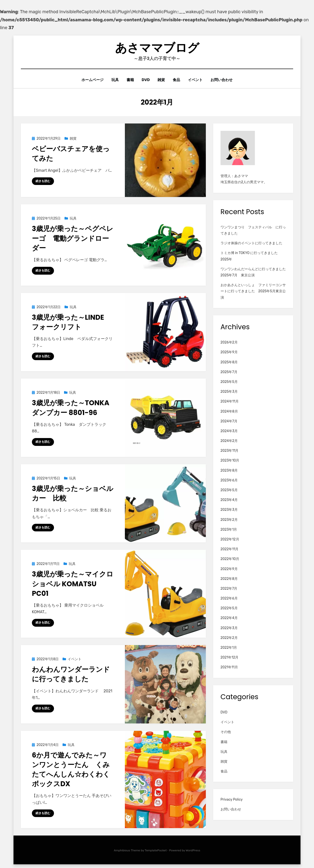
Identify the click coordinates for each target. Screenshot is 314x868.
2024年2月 (229, 441)
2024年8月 (229, 411)
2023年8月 (229, 470)
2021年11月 (229, 667)
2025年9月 (229, 352)
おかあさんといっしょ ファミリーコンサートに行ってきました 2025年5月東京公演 (253, 291)
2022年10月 (230, 559)
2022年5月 (229, 608)
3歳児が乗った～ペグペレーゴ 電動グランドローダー (73, 238)
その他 (226, 732)
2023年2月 (229, 520)
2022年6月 (229, 598)
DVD (146, 80)
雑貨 (161, 80)
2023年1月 (229, 530)
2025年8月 (229, 362)
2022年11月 (230, 549)
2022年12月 (230, 539)
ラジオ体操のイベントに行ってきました (251, 243)
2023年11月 (230, 451)
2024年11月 (230, 401)
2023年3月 (229, 510)
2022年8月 (229, 579)
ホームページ (91, 80)
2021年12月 (230, 657)
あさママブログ (157, 48)
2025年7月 (229, 372)
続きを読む (43, 181)
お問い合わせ (223, 80)
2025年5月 (229, 382)
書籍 (130, 80)
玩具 (114, 80)
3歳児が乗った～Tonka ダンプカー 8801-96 (74, 408)
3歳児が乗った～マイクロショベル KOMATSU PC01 (73, 584)
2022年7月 (229, 589)
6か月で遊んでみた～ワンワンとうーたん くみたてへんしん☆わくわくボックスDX (71, 770)
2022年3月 (229, 628)
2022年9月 (229, 569)
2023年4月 (229, 500)
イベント (196, 80)
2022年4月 (229, 618)
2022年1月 (229, 648)
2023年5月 (229, 490)
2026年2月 (229, 342)
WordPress (193, 850)
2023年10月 (230, 460)
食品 (177, 80)
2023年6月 (229, 480)
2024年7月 (229, 421)
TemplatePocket (156, 850)
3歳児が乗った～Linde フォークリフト (71, 322)
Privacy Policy (232, 800)
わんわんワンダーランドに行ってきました (71, 674)
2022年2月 (229, 638)
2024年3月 (229, 431)
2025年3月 (229, 392)
